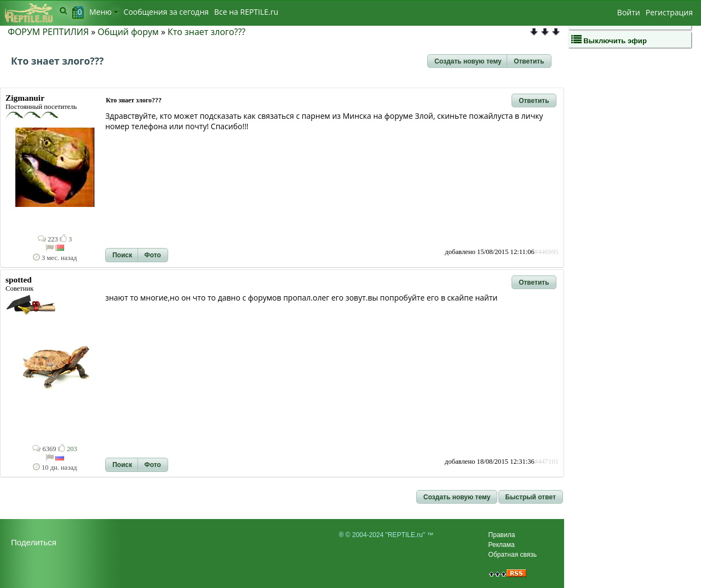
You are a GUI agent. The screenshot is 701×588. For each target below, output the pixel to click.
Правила (502, 535)
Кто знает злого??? (206, 32)
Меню (104, 12)
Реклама (502, 545)
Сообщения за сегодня (166, 12)
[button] (468, 61)
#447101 (547, 462)
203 (68, 449)
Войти (629, 12)
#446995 (547, 252)
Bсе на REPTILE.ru (246, 12)
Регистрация (669, 12)
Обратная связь (513, 555)
